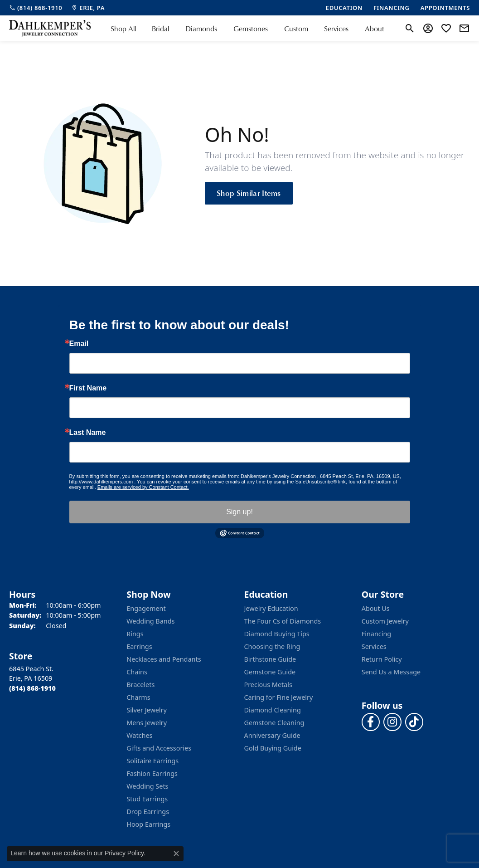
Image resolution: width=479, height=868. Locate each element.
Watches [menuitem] (139, 735)
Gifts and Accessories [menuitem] (159, 748)
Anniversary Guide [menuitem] (272, 735)
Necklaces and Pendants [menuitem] (164, 659)
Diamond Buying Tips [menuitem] (277, 634)
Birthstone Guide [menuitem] (270, 659)
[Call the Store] (32, 688)
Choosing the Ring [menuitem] (272, 646)
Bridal (160, 29)
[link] (36, 8)
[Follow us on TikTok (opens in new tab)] (414, 722)
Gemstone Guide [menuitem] (270, 672)
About (375, 29)
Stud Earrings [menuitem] (147, 799)
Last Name (88, 433)
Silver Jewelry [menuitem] (147, 710)
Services (336, 29)
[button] (410, 29)
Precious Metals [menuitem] (268, 685)
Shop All (123, 29)
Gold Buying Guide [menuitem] (273, 748)
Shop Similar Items (249, 193)
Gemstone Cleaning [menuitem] (274, 723)
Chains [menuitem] (137, 672)
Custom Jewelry (385, 621)
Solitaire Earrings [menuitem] (152, 761)
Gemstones (251, 29)
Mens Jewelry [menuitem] (147, 723)
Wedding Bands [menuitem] (150, 621)
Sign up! (239, 512)
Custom (296, 29)
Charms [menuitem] (138, 697)
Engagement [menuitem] (146, 608)
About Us (376, 608)
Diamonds (201, 29)
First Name (88, 388)
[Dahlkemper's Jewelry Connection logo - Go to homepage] (50, 28)
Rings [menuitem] (135, 634)
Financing (376, 634)
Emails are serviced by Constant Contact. (143, 487)
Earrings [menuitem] (139, 646)
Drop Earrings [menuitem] (148, 812)
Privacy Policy (124, 853)
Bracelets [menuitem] (140, 685)
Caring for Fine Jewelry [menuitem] (279, 697)
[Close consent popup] (176, 853)
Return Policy (382, 659)
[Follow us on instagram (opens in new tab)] (392, 722)
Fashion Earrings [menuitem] (152, 773)
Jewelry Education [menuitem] (271, 608)
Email (79, 344)
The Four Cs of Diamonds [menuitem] (283, 621)
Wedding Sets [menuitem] (147, 786)
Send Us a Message (391, 672)
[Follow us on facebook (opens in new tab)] (371, 722)
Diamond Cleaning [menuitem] (273, 710)
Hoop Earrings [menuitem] (148, 824)
